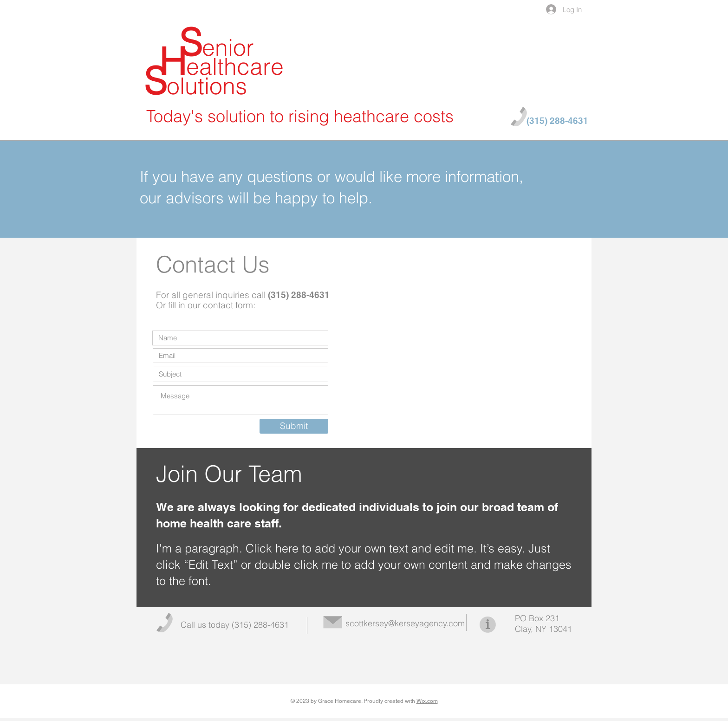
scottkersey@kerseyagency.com (405, 623)
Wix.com (427, 701)
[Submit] (294, 426)
